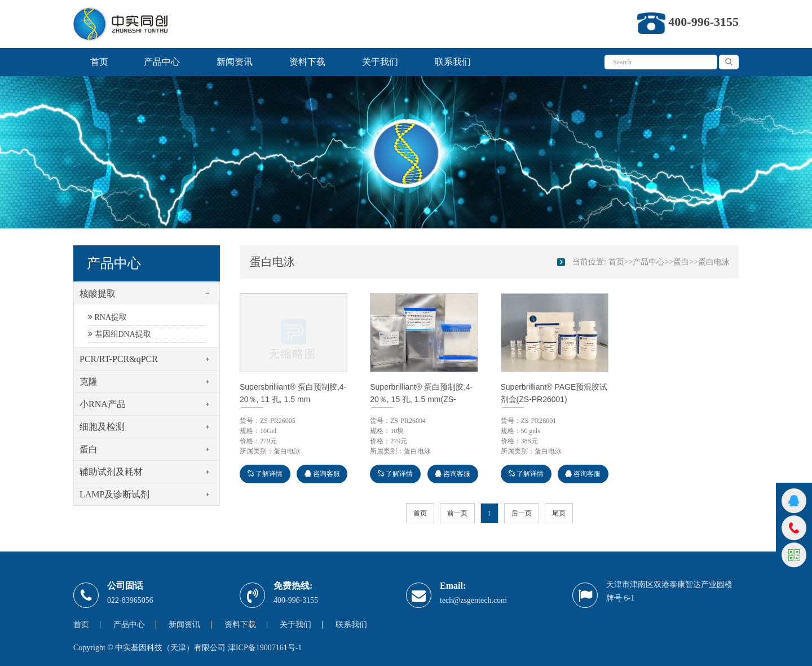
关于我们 (380, 62)
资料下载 (307, 62)
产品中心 (162, 62)
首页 (99, 62)
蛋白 (681, 262)
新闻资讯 (235, 62)
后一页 (522, 513)
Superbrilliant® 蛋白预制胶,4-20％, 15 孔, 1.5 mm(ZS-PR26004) (421, 399)
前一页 (457, 513)
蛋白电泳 (714, 262)
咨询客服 (322, 474)
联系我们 (453, 62)
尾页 (559, 513)
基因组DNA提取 (120, 334)
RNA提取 (107, 317)
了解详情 (265, 474)
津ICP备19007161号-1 (265, 648)
